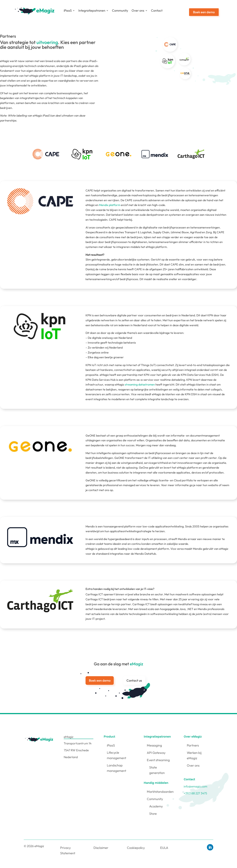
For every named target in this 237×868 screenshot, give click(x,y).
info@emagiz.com (195, 786)
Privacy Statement (68, 850)
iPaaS (68, 10)
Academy (156, 806)
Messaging (154, 745)
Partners (193, 745)
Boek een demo (204, 12)
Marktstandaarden (160, 792)
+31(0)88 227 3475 (195, 793)
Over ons (138, 10)
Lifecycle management (117, 755)
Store (153, 814)
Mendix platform (110, 205)
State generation (157, 770)
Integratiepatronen (92, 10)
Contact (157, 10)
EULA (164, 848)
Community (120, 10)
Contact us (134, 680)
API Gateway (156, 753)
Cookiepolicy (136, 848)
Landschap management (117, 768)
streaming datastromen (140, 384)
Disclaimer (101, 848)
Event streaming (158, 760)
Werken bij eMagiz (194, 755)
